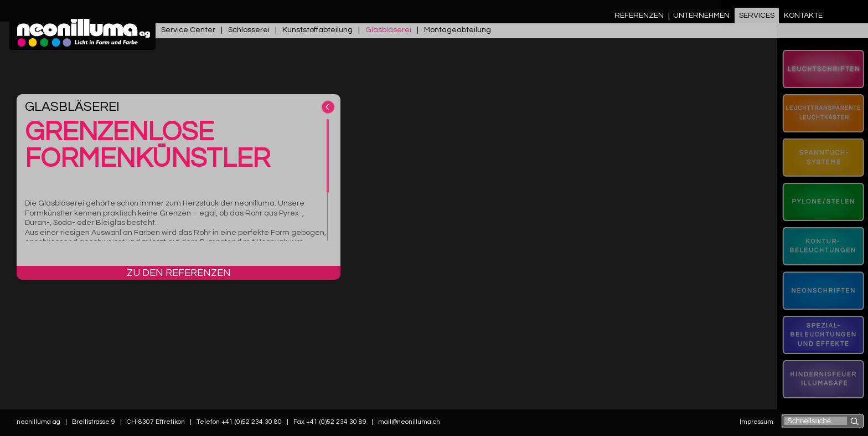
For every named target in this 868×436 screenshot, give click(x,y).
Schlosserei (249, 30)
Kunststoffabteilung (317, 30)
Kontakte (803, 16)
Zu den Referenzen (179, 273)
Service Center (188, 30)
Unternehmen (701, 16)
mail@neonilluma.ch (409, 422)
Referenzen (639, 16)
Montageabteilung (458, 30)
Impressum (756, 422)
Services (757, 16)
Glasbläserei (388, 30)
